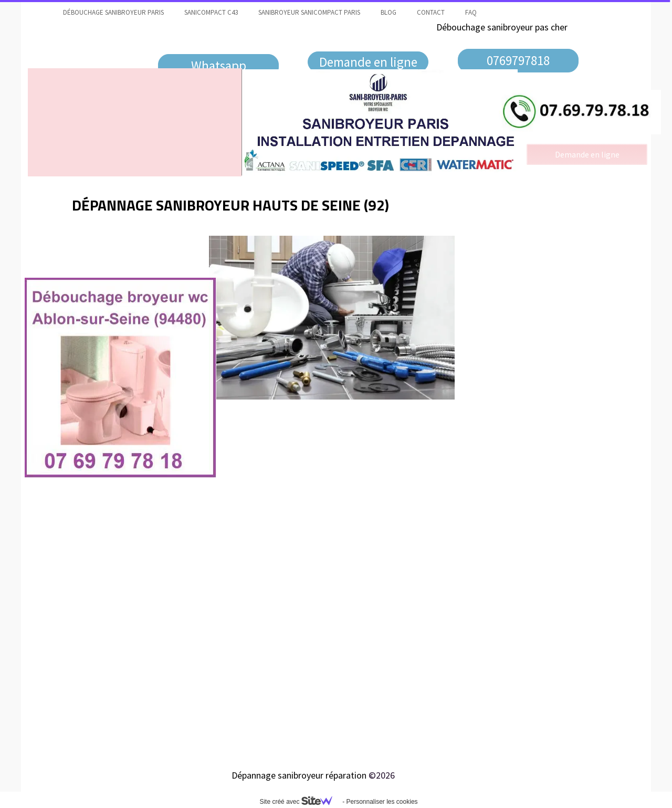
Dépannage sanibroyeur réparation (299, 775)
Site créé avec (300, 802)
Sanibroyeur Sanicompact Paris (309, 12)
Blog (388, 12)
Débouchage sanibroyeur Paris (113, 12)
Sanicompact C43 (211, 12)
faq (471, 12)
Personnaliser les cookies (382, 802)
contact (431, 12)
